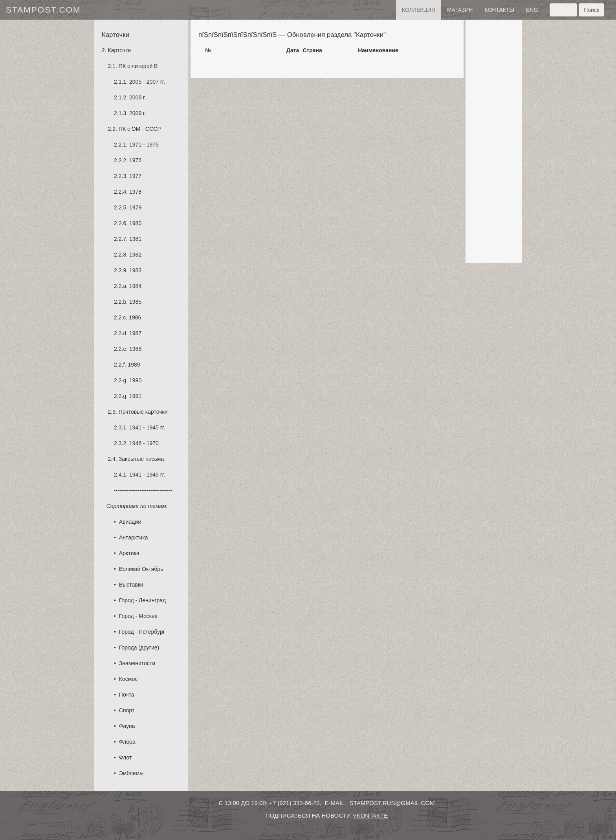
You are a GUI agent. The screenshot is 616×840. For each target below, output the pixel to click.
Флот (125, 757)
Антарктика (134, 537)
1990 (135, 380)
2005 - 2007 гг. (147, 82)
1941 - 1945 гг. (147, 427)
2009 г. (137, 113)
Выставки (131, 585)
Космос (128, 679)
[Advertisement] (494, 141)
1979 (135, 207)
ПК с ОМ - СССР (140, 129)
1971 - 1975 (144, 145)
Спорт (127, 710)
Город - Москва (138, 616)
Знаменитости (137, 663)
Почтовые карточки (143, 412)
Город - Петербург (142, 632)
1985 (135, 302)
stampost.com (43, 10)
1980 (135, 223)
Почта (127, 695)
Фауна (127, 726)
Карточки (119, 50)
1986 (135, 317)
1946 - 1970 (144, 443)
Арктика (129, 553)
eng (532, 10)
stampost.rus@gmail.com (392, 803)
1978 (135, 192)
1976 (135, 160)
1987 (135, 333)
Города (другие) (139, 647)
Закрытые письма (141, 459)
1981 (135, 239)
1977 (135, 176)
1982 (135, 255)
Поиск (591, 10)
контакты (499, 10)
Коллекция (419, 10)
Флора (127, 742)
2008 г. (137, 97)
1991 (135, 396)
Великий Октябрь (141, 569)
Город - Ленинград (142, 600)
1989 (134, 365)
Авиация (130, 522)
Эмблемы (131, 773)
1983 (135, 270)
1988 (135, 349)
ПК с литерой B (138, 66)
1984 (135, 286)
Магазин (460, 10)
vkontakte (370, 815)
